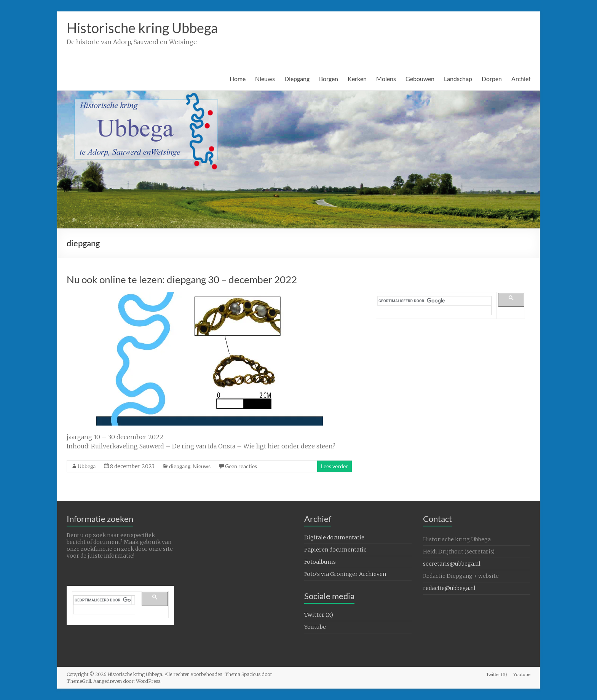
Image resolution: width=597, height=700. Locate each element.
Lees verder (334, 466)
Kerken (357, 79)
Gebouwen (420, 79)
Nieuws (265, 79)
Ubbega (87, 466)
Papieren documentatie (335, 550)
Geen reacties (241, 466)
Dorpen (492, 79)
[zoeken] (433, 301)
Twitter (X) (319, 615)
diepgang (180, 466)
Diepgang (297, 79)
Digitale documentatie (334, 537)
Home (238, 79)
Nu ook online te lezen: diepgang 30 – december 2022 (182, 279)
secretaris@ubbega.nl (452, 564)
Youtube (315, 627)
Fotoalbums (320, 562)
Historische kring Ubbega (142, 28)
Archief (521, 79)
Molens (386, 79)
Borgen (329, 79)
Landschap (458, 79)
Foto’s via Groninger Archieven (345, 574)
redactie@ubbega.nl (449, 588)
